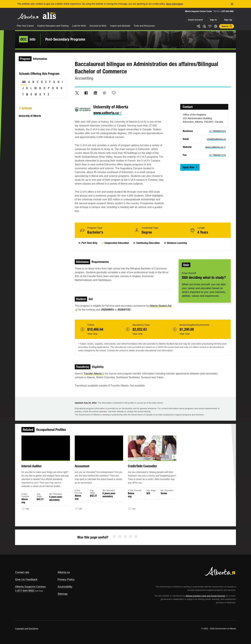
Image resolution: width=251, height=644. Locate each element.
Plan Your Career (25, 26)
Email (105, 93)
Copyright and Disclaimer (27, 629)
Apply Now (188, 167)
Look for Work (79, 26)
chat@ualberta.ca (216, 139)
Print (216, 26)
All (24, 82)
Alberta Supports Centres (30, 587)
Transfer (94, 374)
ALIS (49, 16)
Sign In (213, 20)
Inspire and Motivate (120, 26)
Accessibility (65, 587)
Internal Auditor (41, 470)
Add (204, 26)
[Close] (232, 4)
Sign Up (228, 20)
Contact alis (22, 572)
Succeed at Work (98, 26)
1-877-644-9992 (227, 11)
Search (225, 26)
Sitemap (63, 594)
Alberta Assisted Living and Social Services (205, 596)
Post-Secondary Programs (65, 39)
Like (210, 26)
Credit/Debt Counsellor (141, 470)
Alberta (28, 16)
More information (175, 4)
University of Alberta (30, 116)
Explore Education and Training (53, 26)
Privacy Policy (66, 579)
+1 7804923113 (217, 131)
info (27, 39)
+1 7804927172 (217, 155)
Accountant (86, 470)
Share (198, 26)
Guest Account (195, 20)
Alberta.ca (64, 572)
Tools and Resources (144, 26)
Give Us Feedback (26, 579)
